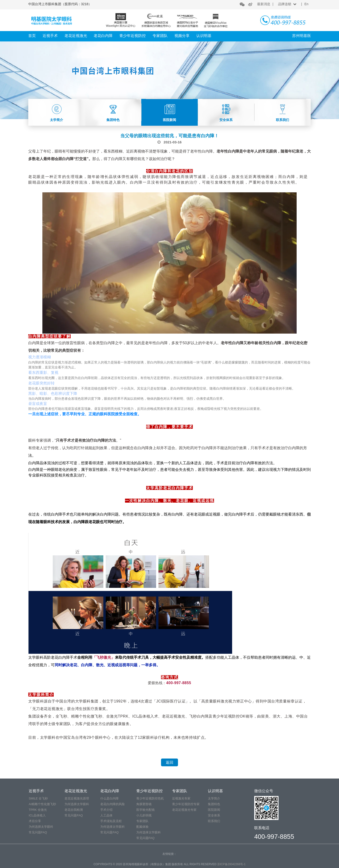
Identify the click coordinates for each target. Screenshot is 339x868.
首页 (32, 36)
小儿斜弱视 (144, 815)
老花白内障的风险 (113, 804)
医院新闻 (214, 810)
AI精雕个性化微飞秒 (42, 804)
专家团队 (160, 36)
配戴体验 (142, 827)
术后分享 (35, 821)
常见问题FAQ (38, 832)
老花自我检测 (74, 810)
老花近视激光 (76, 36)
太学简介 (214, 798)
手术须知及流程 (111, 821)
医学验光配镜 (145, 810)
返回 (169, 762)
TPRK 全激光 (38, 810)
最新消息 (264, 4)
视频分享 (182, 36)
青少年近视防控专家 (186, 804)
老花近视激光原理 (77, 798)
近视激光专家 (181, 798)
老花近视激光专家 (184, 810)
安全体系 (214, 815)
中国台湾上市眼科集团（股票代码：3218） (60, 4)
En (306, 4)
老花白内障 (103, 36)
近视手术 (50, 36)
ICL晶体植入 (37, 815)
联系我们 (214, 821)
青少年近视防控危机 (150, 798)
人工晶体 (106, 815)
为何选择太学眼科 (41, 827)
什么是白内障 (109, 798)
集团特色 (214, 804)
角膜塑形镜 (144, 804)
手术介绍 (106, 810)
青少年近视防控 (133, 36)
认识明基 (204, 36)
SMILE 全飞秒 (38, 798)
